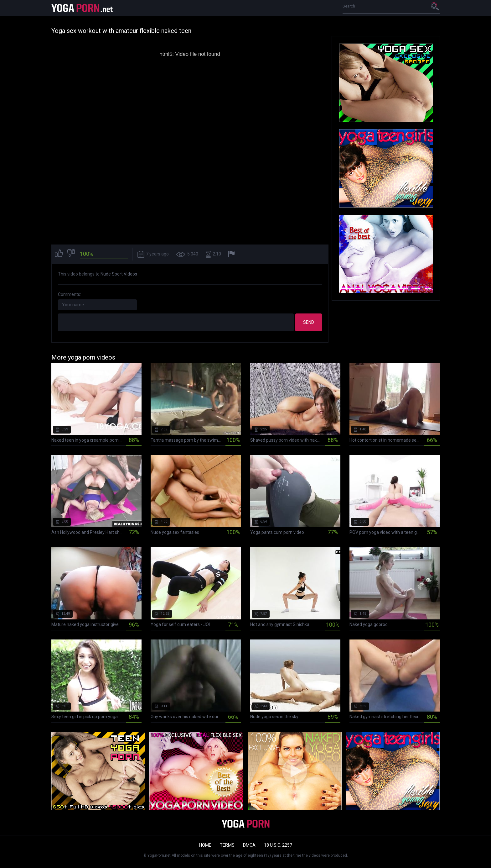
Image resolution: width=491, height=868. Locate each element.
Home (205, 845)
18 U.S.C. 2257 (278, 845)
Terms (227, 845)
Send (309, 322)
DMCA (249, 845)
